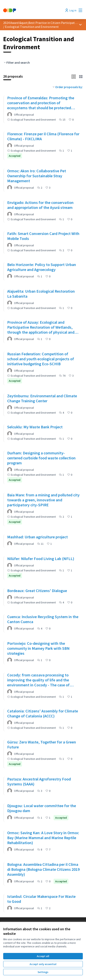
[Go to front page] (33, 10)
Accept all (43, 956)
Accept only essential (43, 964)
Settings (43, 972)
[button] (74, 76)
